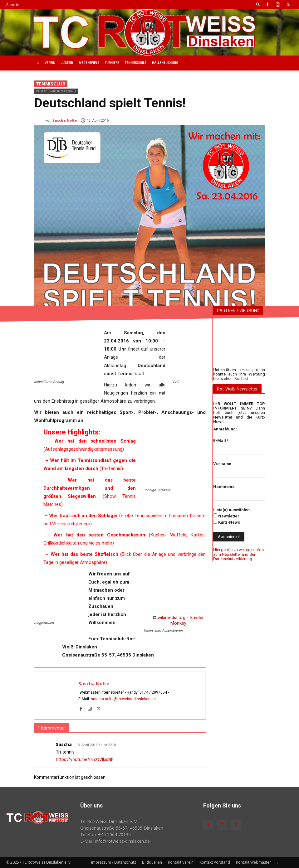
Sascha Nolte (65, 120)
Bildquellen (152, 862)
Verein (50, 63)
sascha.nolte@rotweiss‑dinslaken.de (123, 699)
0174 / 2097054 (153, 692)
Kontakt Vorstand (215, 862)
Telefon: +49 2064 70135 (105, 834)
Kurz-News (227, 522)
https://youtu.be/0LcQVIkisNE (85, 759)
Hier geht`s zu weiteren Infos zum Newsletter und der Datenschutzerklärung (238, 554)
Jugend (67, 63)
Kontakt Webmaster (253, 862)
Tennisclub (51, 84)
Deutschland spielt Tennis (56, 91)
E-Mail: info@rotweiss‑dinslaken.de (115, 841)
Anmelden (13, 5)
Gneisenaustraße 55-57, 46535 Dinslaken (122, 828)
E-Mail (221, 441)
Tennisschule (136, 63)
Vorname (222, 464)
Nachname (224, 487)
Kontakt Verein (181, 862)
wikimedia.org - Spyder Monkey (181, 620)
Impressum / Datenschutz (114, 862)
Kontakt (241, 378)
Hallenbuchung (165, 63)
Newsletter (226, 516)
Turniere (112, 63)
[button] (258, 4)
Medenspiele (89, 63)
